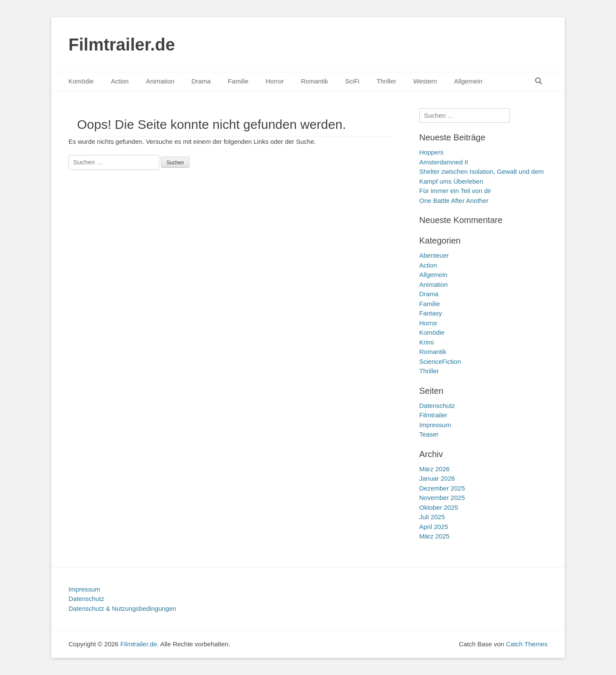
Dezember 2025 (442, 488)
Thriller (386, 81)
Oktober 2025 (439, 507)
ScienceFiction (440, 361)
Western (425, 81)
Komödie (81, 81)
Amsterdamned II (444, 162)
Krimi (426, 342)
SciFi (352, 81)
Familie (238, 81)
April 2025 (434, 527)
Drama (201, 81)
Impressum (435, 425)
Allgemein (468, 81)
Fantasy (431, 313)
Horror (275, 81)
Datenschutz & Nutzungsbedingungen (122, 608)
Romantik (314, 81)
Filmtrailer (433, 415)
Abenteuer (434, 255)
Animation (160, 81)
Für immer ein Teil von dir (455, 191)
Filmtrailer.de (122, 45)
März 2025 (434, 536)
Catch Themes (527, 644)
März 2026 (434, 469)
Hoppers (431, 152)
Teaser (429, 434)
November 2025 (442, 498)
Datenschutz (437, 406)
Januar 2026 (437, 478)
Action (120, 81)
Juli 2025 (432, 517)
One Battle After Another (454, 201)
